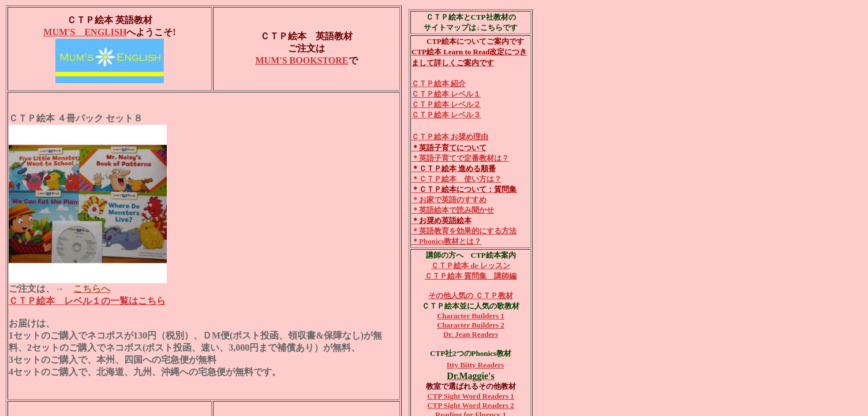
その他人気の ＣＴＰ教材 (470, 296)
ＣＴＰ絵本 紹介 (439, 83)
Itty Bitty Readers (476, 365)
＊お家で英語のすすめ (449, 200)
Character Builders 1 (471, 316)
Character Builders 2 (471, 325)
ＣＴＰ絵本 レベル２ (446, 104)
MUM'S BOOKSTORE (302, 60)
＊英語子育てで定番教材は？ (460, 158)
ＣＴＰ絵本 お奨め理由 (450, 137)
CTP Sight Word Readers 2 (471, 405)
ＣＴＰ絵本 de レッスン (471, 265)
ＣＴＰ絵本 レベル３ (446, 115)
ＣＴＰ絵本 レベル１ (446, 94)
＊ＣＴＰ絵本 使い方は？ (457, 179)
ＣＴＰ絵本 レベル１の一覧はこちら (87, 301)
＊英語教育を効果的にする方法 (464, 231)
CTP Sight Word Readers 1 (471, 396)
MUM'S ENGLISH (85, 32)
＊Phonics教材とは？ (446, 241)
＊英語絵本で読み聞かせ (453, 210)
